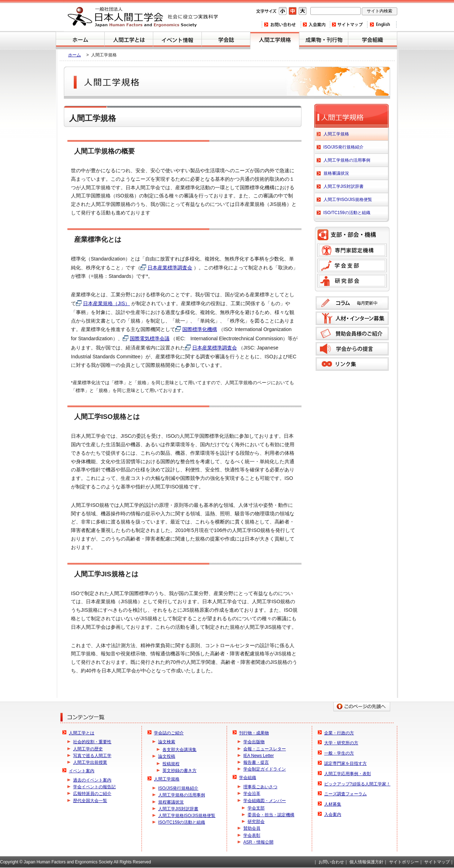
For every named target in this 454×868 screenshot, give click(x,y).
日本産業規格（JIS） (106, 303)
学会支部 (352, 265)
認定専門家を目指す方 (345, 763)
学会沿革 (252, 794)
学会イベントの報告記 (94, 787)
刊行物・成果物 (324, 40)
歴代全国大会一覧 (90, 801)
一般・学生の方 (339, 753)
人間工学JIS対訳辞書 (344, 186)
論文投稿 (167, 756)
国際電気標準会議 (150, 338)
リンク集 (352, 364)
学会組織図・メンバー (265, 801)
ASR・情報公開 (258, 842)
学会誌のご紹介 (226, 40)
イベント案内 (177, 40)
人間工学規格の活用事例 (347, 160)
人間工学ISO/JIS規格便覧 (348, 200)
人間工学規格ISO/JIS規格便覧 (187, 816)
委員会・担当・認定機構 (271, 815)
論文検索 (167, 742)
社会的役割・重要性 (92, 742)
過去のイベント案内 (92, 780)
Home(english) (382, 24)
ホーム (80, 40)
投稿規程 (171, 764)
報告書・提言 (256, 762)
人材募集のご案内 (352, 318)
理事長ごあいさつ (260, 787)
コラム (352, 303)
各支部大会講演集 (179, 750)
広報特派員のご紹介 (92, 794)
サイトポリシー (404, 862)
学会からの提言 (352, 349)
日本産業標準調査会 (170, 268)
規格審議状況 (336, 173)
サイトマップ (348, 24)
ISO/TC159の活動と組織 (347, 213)
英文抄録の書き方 (179, 771)
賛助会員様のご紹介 (352, 334)
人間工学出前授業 (90, 762)
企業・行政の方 (339, 733)
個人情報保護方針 (366, 862)
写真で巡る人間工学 (92, 756)
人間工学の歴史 (88, 749)
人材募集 (333, 804)
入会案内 (315, 24)
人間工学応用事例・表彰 (348, 774)
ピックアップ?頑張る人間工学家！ (357, 784)
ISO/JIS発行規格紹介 (344, 147)
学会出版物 (254, 742)
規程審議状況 (171, 802)
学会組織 (373, 40)
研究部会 (352, 281)
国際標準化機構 (200, 329)
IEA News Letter (259, 756)
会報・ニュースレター (265, 749)
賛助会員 (252, 828)
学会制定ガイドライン (265, 769)
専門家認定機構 (352, 250)
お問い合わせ (281, 24)
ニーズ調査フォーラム (345, 794)
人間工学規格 (275, 40)
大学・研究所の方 (341, 743)
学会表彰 (252, 835)
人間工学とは (129, 40)
